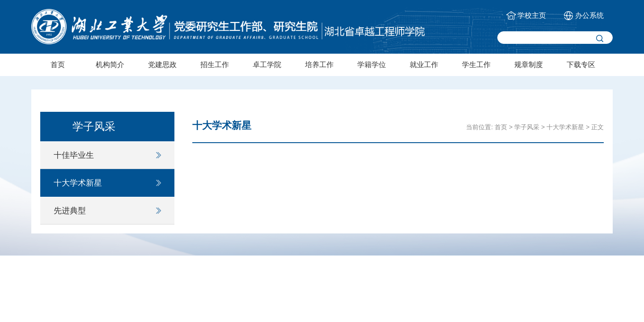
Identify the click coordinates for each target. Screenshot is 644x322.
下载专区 (581, 65)
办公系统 (589, 15)
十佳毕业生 (74, 155)
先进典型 (70, 211)
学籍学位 (372, 65)
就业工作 (424, 65)
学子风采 (527, 127)
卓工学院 (267, 65)
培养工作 (319, 65)
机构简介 (110, 65)
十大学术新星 (78, 183)
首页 (58, 65)
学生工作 (476, 65)
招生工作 (215, 65)
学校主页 (532, 15)
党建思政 (162, 65)
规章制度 (529, 65)
